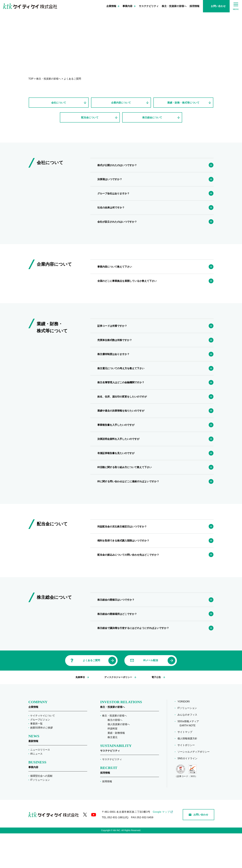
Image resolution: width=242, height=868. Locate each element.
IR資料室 (113, 763)
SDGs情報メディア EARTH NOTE (189, 758)
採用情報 (194, 6)
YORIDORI (185, 736)
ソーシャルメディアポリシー (195, 786)
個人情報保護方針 (188, 773)
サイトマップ (186, 767)
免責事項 (80, 712)
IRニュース (36, 788)
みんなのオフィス (188, 749)
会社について (59, 103)
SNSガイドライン (189, 793)
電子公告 (155, 712)
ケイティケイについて (43, 750)
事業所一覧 (36, 758)
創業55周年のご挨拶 (42, 762)
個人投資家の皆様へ (119, 759)
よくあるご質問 (91, 695)
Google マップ (161, 846)
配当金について (90, 119)
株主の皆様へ (115, 755)
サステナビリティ (149, 6)
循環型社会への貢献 (41, 810)
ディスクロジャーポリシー (118, 712)
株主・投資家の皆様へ (174, 6)
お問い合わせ (216, 6)
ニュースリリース (40, 784)
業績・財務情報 (116, 768)
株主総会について (152, 119)
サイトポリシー (187, 780)
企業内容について (121, 103)
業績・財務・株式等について (183, 103)
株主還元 (113, 772)
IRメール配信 (151, 695)
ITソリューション (40, 814)
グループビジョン (40, 754)
